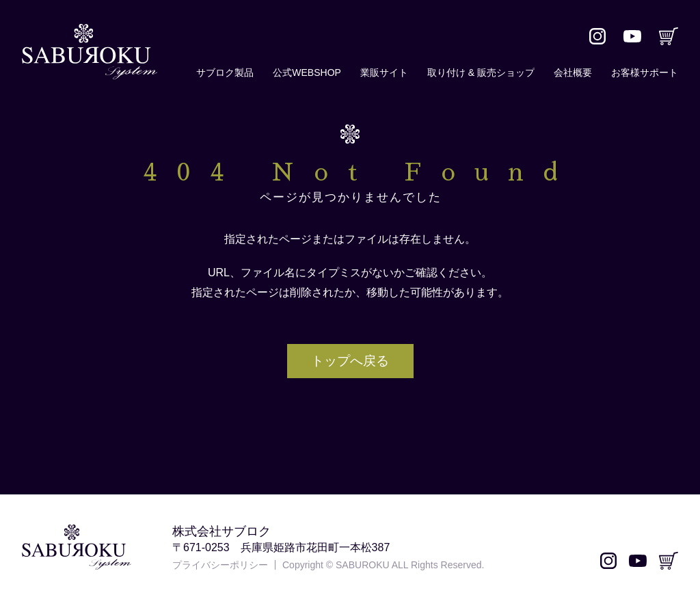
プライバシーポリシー (220, 565)
